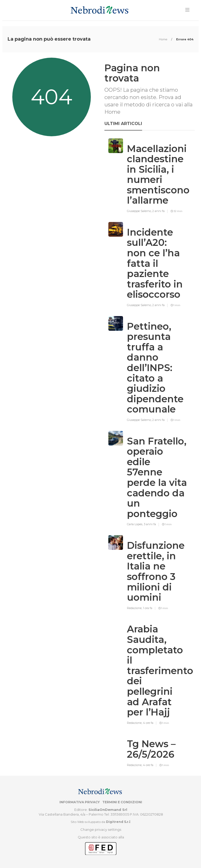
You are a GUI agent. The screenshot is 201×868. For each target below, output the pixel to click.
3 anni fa (150, 524)
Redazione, (135, 608)
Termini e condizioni (122, 802)
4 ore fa (148, 723)
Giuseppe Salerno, (140, 211)
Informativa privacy (80, 802)
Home (163, 39)
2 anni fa (158, 211)
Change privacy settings (101, 829)
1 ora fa (148, 608)
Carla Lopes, (135, 524)
